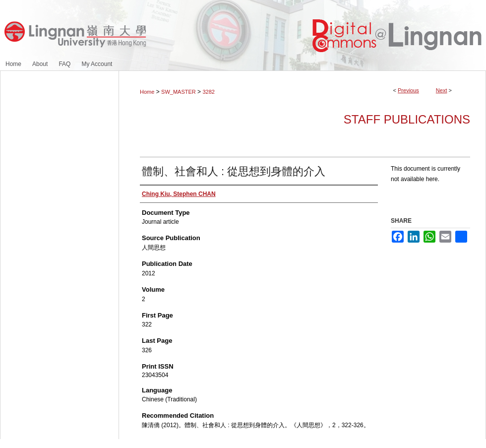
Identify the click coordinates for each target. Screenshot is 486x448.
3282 (208, 92)
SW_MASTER (179, 92)
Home (147, 92)
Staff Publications (407, 119)
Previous (408, 90)
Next (442, 90)
